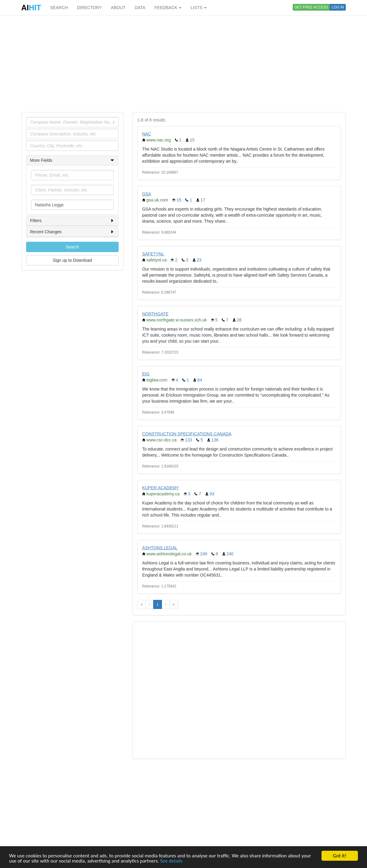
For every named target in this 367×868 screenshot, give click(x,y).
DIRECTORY (89, 8)
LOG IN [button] (338, 7)
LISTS (199, 8)
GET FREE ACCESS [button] (311, 7)
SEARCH (59, 8)
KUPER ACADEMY (161, 488)
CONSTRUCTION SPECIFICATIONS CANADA (187, 434)
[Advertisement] (183, 64)
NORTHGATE (155, 314)
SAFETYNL (153, 254)
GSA (147, 194)
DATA (140, 8)
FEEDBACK (168, 8)
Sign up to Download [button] (72, 260)
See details (171, 861)
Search (72, 247)
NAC (147, 134)
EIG (146, 374)
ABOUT (118, 8)
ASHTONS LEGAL (160, 548)
